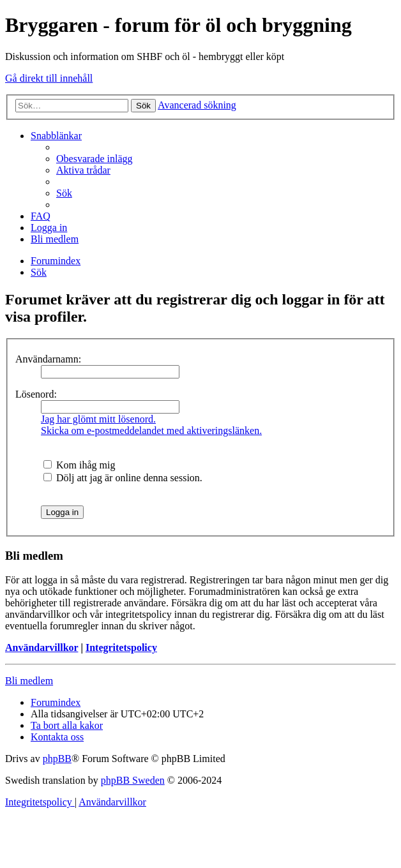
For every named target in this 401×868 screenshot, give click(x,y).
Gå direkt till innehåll (49, 78)
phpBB (57, 759)
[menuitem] (95, 159)
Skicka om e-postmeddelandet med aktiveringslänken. (151, 430)
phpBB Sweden (133, 780)
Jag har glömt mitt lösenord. (98, 419)
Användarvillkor (42, 647)
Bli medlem (29, 681)
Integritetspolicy (121, 647)
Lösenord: (36, 394)
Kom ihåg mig (79, 465)
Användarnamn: (48, 359)
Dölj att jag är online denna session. (123, 478)
